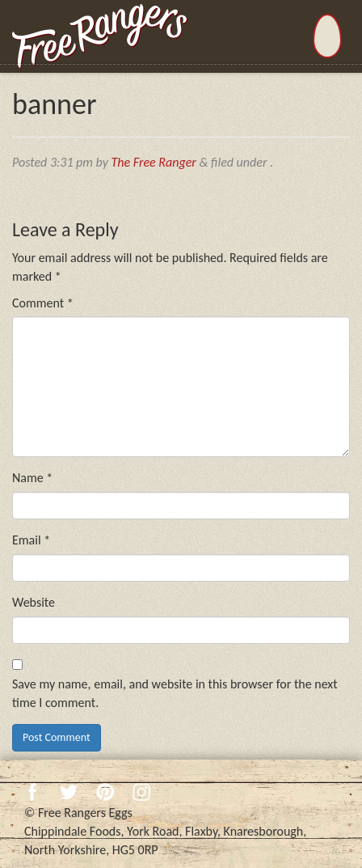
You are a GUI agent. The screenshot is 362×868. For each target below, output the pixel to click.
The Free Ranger (154, 162)
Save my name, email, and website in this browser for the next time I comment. (175, 693)
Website (34, 602)
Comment (43, 303)
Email (31, 540)
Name (32, 478)
